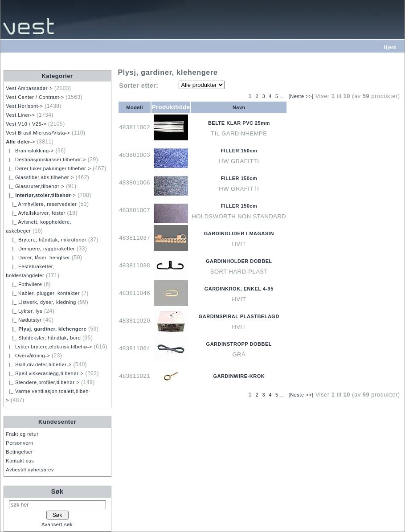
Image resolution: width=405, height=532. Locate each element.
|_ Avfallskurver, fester (35, 213)
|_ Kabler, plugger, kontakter (43, 293)
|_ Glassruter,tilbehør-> (35, 186)
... (283, 96)
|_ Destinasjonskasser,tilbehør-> (46, 160)
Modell (135, 107)
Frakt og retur (22, 434)
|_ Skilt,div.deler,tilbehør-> (39, 364)
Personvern (19, 443)
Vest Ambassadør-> (29, 88)
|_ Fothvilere (24, 284)
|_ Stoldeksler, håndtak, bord (43, 338)
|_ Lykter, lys (24, 311)
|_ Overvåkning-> (28, 356)
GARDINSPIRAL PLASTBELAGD (239, 316)
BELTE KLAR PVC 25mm (239, 123)
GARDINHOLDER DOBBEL (239, 261)
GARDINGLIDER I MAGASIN (239, 233)
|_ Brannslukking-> (30, 151)
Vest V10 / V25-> (26, 124)
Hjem (390, 47)
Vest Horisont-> (24, 106)
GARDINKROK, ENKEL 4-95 (239, 289)
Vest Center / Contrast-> (35, 97)
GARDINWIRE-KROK (239, 376)
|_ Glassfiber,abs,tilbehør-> (40, 177)
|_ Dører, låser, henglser (38, 258)
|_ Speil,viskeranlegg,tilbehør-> (45, 373)
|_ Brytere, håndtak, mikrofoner (46, 240)
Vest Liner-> (20, 115)
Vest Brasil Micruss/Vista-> (38, 133)
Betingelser (19, 452)
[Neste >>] (301, 96)
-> (20, 142)
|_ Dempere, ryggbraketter (40, 249)
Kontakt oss (20, 461)
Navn (239, 107)
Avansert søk (57, 524)
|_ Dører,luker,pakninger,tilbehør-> (48, 168)
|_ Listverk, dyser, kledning (41, 302)
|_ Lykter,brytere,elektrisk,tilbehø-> (49, 347)
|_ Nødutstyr (24, 320)
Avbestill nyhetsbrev (30, 470)
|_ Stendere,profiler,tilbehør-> (43, 382)
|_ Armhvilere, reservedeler (41, 204)
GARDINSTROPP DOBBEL (239, 344)
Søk (57, 491)
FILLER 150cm (239, 151)
